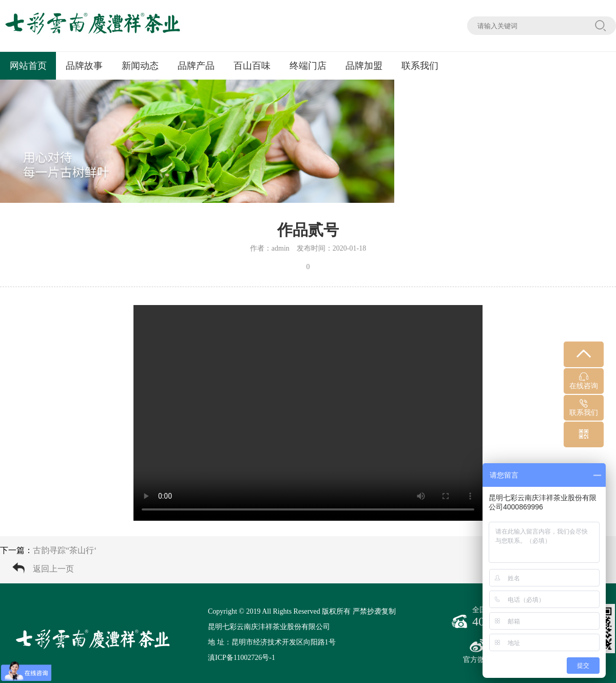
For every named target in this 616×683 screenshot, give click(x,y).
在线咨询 (584, 381)
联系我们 (420, 66)
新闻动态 (140, 66)
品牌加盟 (364, 66)
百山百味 (252, 66)
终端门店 (308, 66)
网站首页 (28, 66)
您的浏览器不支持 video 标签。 (308, 413)
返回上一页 (53, 569)
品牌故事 (84, 66)
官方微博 (477, 651)
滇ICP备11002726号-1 (242, 658)
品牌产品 (196, 66)
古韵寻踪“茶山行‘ (65, 550)
